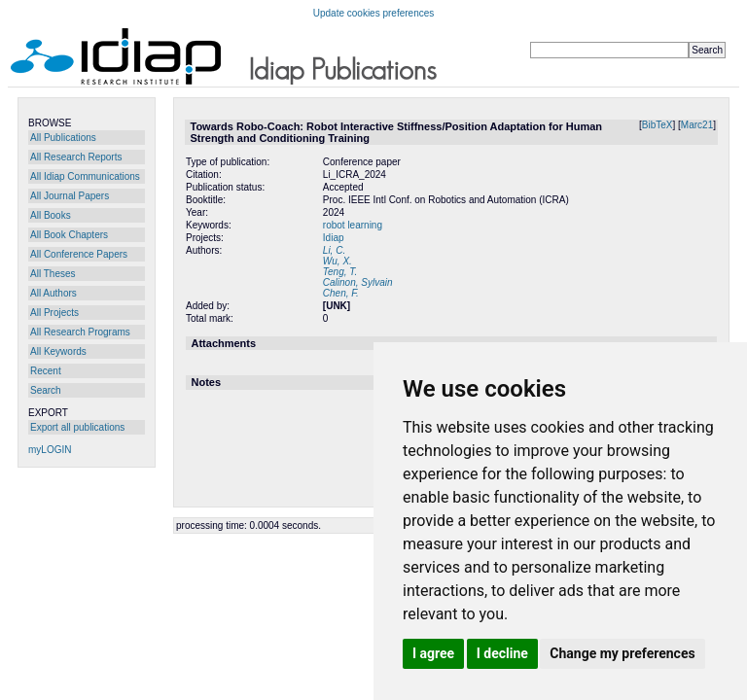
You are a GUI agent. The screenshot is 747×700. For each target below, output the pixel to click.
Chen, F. (341, 293)
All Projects (54, 313)
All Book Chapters (69, 235)
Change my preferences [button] (622, 653)
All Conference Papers (79, 254)
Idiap (334, 238)
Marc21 (697, 125)
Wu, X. (338, 261)
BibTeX (658, 125)
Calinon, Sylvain (358, 282)
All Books (51, 215)
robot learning (353, 225)
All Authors (53, 293)
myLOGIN (50, 450)
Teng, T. (340, 272)
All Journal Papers (70, 196)
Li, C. (334, 250)
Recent (46, 371)
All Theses (53, 274)
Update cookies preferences (374, 13)
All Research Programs (80, 332)
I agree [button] (433, 653)
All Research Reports (76, 157)
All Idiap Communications (85, 176)
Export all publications (77, 427)
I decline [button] (502, 653)
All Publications (63, 138)
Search (46, 390)
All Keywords (58, 351)
